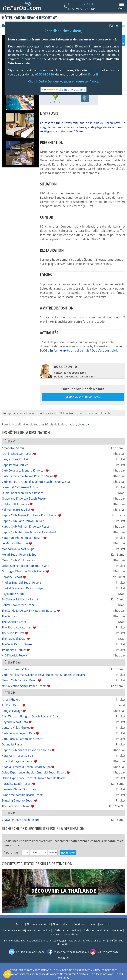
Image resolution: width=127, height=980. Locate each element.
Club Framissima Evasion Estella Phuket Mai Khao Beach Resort (43, 675)
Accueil (20, 924)
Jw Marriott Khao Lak (15, 504)
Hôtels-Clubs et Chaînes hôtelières (102, 930)
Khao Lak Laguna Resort (18, 761)
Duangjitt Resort (13, 744)
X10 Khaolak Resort (14, 655)
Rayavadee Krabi (13, 594)
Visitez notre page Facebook (67, 952)
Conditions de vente (85, 924)
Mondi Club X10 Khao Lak (18, 560)
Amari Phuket (11, 700)
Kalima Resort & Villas (16, 510)
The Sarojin (9, 616)
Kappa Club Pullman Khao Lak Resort (26, 527)
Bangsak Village (12, 711)
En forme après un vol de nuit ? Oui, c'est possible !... (84, 350)
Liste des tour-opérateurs (63, 934)
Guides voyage (11, 930)
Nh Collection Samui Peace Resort (24, 686)
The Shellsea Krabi (14, 622)
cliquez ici (84, 424)
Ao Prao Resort (12, 705)
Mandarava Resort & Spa (18, 549)
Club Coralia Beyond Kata (18, 733)
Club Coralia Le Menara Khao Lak (23, 470)
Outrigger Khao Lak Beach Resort (24, 571)
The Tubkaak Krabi (14, 639)
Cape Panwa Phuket (15, 465)
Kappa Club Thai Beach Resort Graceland (29, 532)
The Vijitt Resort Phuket (17, 644)
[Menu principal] (121, 6)
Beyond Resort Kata (15, 722)
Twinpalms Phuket (14, 650)
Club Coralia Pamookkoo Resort (23, 739)
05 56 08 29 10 (81, 4)
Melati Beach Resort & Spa (19, 555)
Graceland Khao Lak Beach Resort (24, 498)
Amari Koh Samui (13, 448)
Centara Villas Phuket (16, 728)
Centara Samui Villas (15, 669)
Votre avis (106, 924)
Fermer (114, 26)
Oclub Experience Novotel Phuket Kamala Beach (33, 778)
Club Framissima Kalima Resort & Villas (27, 476)
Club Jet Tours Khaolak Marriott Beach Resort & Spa (36, 482)
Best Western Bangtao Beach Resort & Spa (30, 716)
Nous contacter (62, 924)
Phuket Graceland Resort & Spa (23, 588)
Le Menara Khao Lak (15, 543)
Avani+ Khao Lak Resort (17, 454)
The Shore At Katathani (17, 627)
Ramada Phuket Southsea (19, 789)
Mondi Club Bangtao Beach (20, 680)
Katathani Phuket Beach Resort (22, 538)
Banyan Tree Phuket (15, 459)
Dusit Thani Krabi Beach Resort (22, 493)
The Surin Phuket (13, 633)
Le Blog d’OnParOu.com (26, 952)
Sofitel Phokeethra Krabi (18, 605)
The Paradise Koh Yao (16, 806)
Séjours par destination (36, 930)
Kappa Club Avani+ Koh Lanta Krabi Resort (30, 515)
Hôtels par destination (66, 930)
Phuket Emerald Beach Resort (21, 583)
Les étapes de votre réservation (88, 941)
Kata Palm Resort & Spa (17, 756)
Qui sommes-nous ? (39, 924)
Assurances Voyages (55, 941)
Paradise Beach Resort (17, 784)
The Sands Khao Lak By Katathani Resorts (29, 611)
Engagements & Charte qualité (22, 941)
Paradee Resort (12, 577)
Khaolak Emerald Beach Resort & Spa (26, 767)
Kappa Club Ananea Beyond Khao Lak (26, 750)
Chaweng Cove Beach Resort (21, 820)
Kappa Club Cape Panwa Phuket (23, 521)
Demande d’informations (83, 397)
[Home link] (22, 6)
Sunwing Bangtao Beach (18, 800)
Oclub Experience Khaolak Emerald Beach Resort (34, 772)
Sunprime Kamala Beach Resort (23, 795)
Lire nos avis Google (72, 90)
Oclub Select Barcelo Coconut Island (26, 566)
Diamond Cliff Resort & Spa (20, 487)
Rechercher (68, 853)
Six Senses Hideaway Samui (20, 599)
